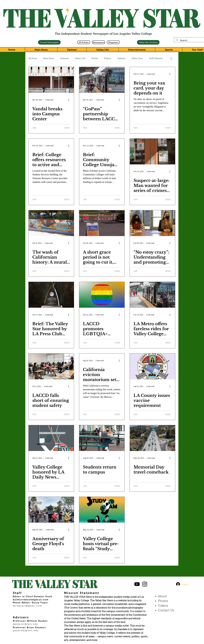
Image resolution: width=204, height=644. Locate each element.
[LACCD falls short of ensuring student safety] (51, 366)
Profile (95, 58)
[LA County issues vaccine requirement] (152, 366)
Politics (108, 58)
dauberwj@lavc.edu (26, 624)
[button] (171, 59)
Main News (49, 58)
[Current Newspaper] (49, 42)
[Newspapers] (98, 42)
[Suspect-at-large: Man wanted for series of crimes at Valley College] (152, 151)
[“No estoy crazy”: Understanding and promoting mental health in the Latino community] (152, 223)
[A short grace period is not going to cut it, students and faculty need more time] (102, 223)
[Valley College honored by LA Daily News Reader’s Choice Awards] (51, 438)
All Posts (33, 58)
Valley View (137, 58)
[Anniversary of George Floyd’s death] (51, 510)
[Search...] (190, 40)
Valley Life (80, 58)
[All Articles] (84, 42)
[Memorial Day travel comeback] (152, 438)
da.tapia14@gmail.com (27, 606)
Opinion (121, 58)
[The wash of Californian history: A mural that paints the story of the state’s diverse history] (51, 223)
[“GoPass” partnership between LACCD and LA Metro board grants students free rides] (102, 80)
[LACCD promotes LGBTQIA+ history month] (102, 295)
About (162, 596)
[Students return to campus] (102, 438)
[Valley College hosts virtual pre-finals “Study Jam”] (102, 510)
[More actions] (70, 100)
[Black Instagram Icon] (145, 584)
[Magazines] (113, 42)
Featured (64, 58)
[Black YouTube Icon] (137, 584)
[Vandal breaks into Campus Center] (51, 80)
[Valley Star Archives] (148, 42)
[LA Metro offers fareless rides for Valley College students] (152, 295)
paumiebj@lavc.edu (26, 631)
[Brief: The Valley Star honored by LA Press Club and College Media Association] (51, 295)
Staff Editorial (156, 58)
